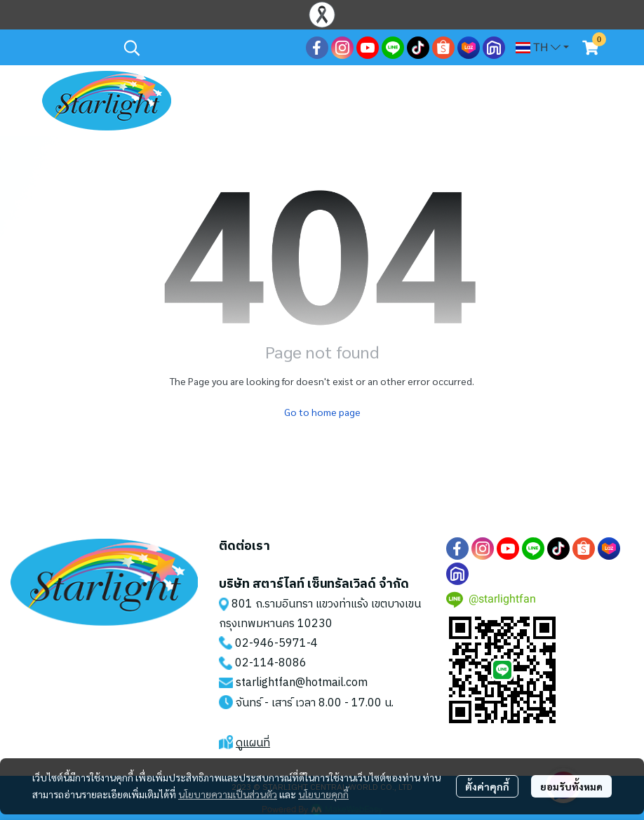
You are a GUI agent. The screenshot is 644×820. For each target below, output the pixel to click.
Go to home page (322, 412)
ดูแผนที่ (253, 743)
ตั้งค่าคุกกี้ (487, 786)
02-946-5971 (271, 644)
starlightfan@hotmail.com (302, 683)
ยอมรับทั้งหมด (571, 786)
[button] (208, 48)
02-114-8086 (271, 663)
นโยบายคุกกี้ (323, 794)
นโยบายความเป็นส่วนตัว (228, 794)
